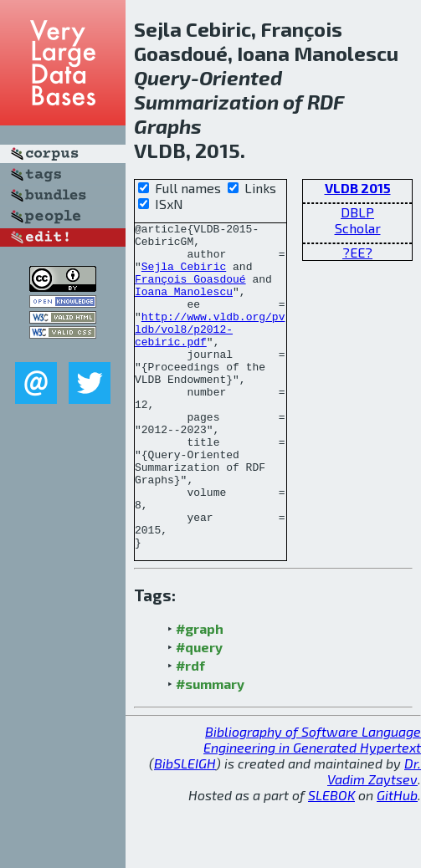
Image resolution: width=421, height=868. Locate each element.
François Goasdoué (190, 291)
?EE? (357, 252)
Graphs (168, 126)
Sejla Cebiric (184, 276)
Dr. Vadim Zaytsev (374, 836)
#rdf (190, 730)
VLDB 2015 (358, 188)
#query (199, 712)
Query (162, 77)
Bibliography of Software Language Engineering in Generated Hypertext (312, 804)
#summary (210, 749)
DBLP (357, 212)
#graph (200, 694)
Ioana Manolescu (184, 306)
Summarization (206, 102)
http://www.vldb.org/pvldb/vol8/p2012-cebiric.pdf (210, 351)
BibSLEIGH (185, 828)
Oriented (241, 77)
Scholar (358, 228)
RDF (326, 102)
